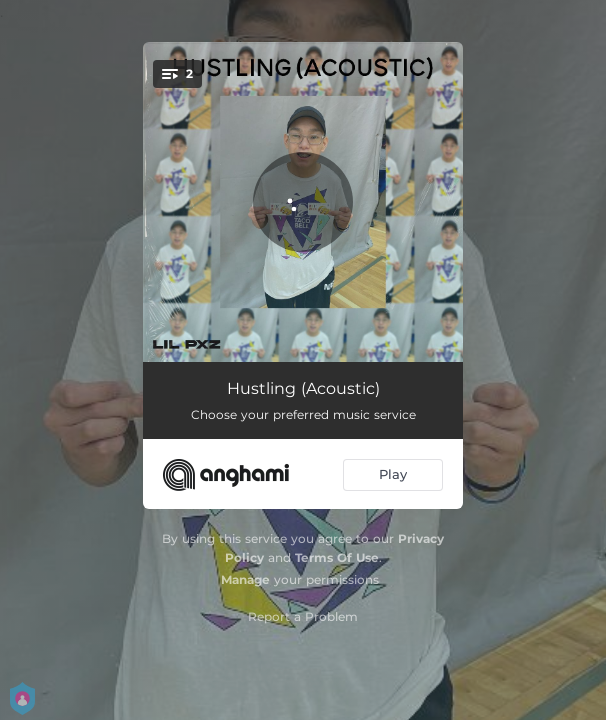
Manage (245, 579)
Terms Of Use (337, 557)
